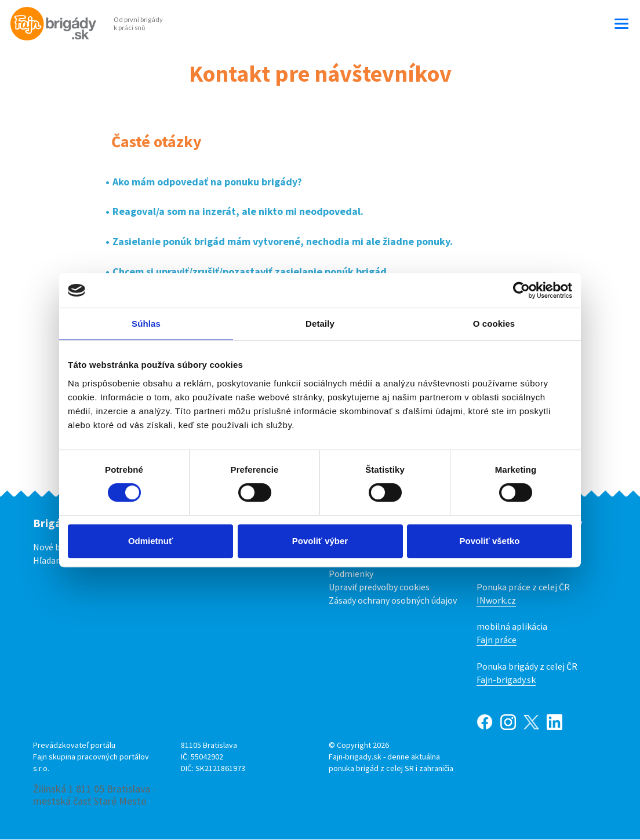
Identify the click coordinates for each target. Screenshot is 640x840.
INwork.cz (496, 600)
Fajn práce (497, 640)
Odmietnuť (150, 541)
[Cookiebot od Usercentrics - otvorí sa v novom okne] (521, 290)
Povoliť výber (320, 541)
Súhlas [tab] (146, 324)
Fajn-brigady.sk (506, 680)
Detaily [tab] (320, 324)
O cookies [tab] (494, 324)
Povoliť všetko (490, 541)
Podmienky (351, 574)
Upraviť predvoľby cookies (379, 587)
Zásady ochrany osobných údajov (393, 600)
